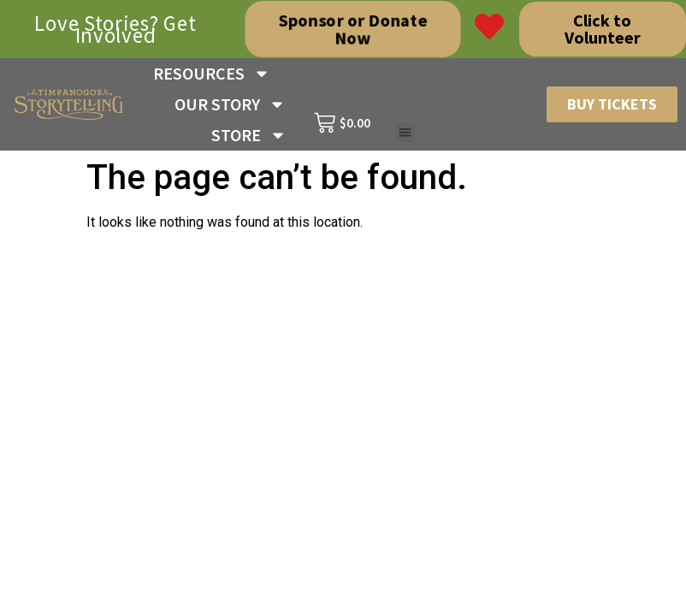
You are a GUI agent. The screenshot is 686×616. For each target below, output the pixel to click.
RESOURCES (212, 74)
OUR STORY (230, 104)
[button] (406, 133)
